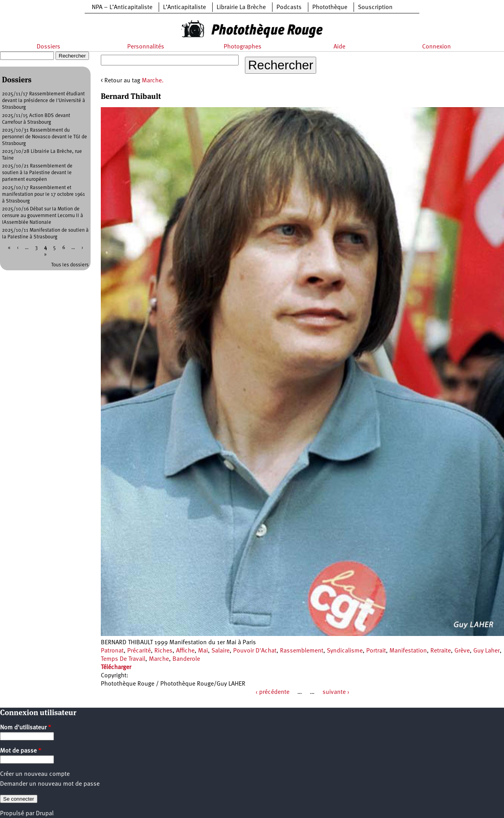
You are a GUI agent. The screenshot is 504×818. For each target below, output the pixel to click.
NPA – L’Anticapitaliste (122, 7)
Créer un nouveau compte (35, 774)
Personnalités (146, 47)
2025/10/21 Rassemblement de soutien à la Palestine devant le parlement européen (37, 173)
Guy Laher (486, 651)
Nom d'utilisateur (26, 728)
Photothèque (330, 7)
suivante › (336, 692)
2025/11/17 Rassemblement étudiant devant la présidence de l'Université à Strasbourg (44, 101)
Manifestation (408, 651)
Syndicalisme (345, 651)
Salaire (220, 651)
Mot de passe (21, 751)
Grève (462, 651)
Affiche (185, 651)
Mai (203, 651)
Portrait (376, 651)
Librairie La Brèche (241, 7)
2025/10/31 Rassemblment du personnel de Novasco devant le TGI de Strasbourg (44, 137)
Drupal (45, 814)
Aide (339, 47)
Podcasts (289, 7)
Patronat (112, 651)
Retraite (441, 651)
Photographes (243, 47)
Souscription (375, 7)
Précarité (139, 651)
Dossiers (48, 47)
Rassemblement (302, 651)
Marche (159, 659)
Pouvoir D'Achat (255, 651)
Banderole (186, 659)
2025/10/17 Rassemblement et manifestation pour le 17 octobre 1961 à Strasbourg (44, 194)
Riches (163, 651)
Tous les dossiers (70, 265)
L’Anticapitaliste (184, 7)
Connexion (436, 47)
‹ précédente (272, 692)
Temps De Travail (123, 659)
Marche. (153, 81)
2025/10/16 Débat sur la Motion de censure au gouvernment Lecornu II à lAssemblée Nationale (43, 216)
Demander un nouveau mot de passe (50, 784)
